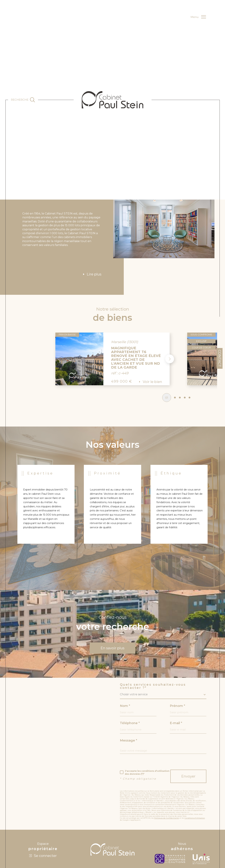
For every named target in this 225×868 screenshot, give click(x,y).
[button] (169, 331)
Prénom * (178, 678)
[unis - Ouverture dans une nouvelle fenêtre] (201, 833)
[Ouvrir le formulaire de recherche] (23, 100)
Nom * (125, 678)
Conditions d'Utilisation (195, 792)
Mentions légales (118, 844)
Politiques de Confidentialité (167, 792)
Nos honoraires (143, 844)
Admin (131, 844)
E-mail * (176, 696)
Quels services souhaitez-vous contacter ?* (153, 659)
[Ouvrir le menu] (198, 17)
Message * (128, 714)
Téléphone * (130, 696)
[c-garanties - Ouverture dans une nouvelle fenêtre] (171, 833)
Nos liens (156, 844)
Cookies (180, 844)
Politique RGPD (168, 844)
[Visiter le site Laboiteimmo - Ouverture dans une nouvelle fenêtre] (112, 857)
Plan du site (103, 844)
